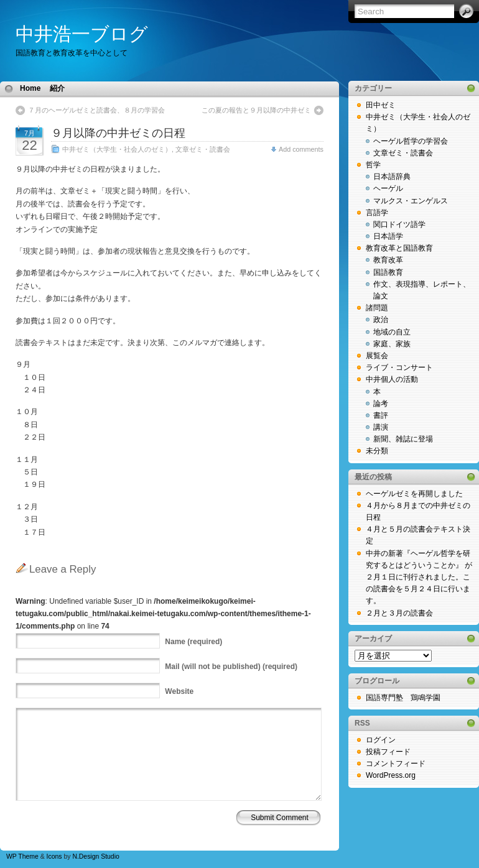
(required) (193, 642)
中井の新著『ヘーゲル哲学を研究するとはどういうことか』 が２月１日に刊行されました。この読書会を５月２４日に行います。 (419, 577)
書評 (381, 415)
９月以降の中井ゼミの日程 (118, 133)
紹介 (57, 88)
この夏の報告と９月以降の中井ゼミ (256, 110)
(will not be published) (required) (231, 667)
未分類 (377, 451)
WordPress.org (391, 775)
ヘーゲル (388, 188)
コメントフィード (396, 764)
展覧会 (377, 356)
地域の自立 (392, 332)
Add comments (301, 149)
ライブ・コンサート (399, 367)
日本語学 (388, 236)
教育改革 (388, 260)
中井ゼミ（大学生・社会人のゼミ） (117, 149)
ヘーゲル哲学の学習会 (411, 141)
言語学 (377, 213)
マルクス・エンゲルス (411, 201)
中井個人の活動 (392, 379)
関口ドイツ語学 (399, 224)
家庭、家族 (392, 344)
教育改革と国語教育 (399, 248)
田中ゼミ (381, 105)
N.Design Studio (95, 856)
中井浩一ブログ (82, 34)
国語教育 (388, 272)
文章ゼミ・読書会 (203, 149)
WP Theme (22, 856)
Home (30, 88)
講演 (381, 427)
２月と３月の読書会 (399, 613)
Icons (54, 856)
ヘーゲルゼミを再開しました (414, 494)
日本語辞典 (392, 177)
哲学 (373, 165)
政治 (381, 320)
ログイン (381, 740)
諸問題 (377, 308)
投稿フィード (388, 752)
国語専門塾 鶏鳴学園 (403, 698)
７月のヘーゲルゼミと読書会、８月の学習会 (96, 110)
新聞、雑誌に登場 (403, 439)
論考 (381, 404)
